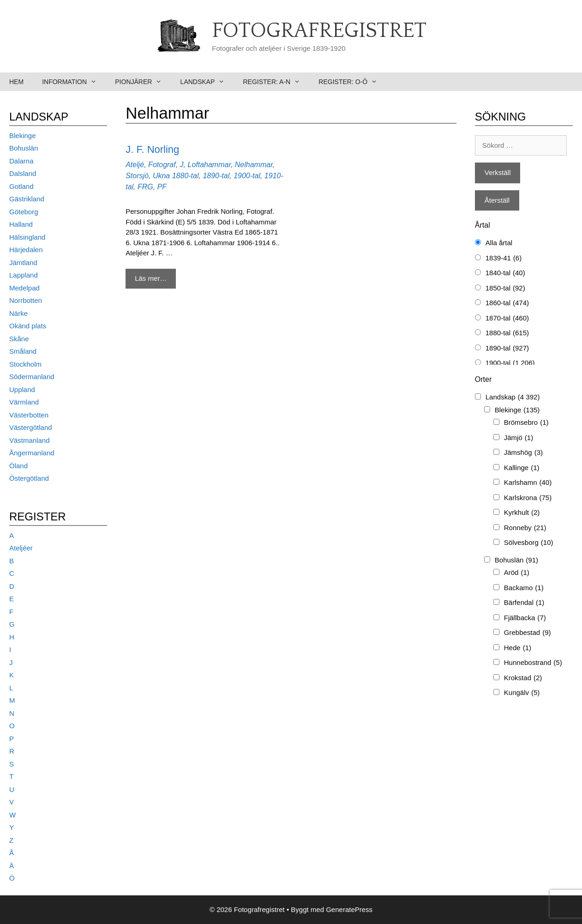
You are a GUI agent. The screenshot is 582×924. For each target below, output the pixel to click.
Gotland (21, 186)
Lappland (24, 275)
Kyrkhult (522, 513)
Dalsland (23, 173)
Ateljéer (21, 548)
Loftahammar (209, 165)
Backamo (524, 588)
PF (162, 187)
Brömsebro (526, 423)
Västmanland (30, 440)
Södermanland (32, 377)
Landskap (207, 82)
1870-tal (507, 318)
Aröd (517, 573)
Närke (18, 313)
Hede (518, 648)
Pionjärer (143, 82)
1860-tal (507, 303)
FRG (145, 187)
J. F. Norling (152, 149)
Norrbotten (26, 300)
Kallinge (522, 468)
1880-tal (186, 176)
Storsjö (137, 176)
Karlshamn (528, 483)
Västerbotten (29, 415)
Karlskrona (528, 498)
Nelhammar (254, 165)
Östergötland (29, 478)
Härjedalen (26, 250)
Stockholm (25, 364)
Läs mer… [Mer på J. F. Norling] (151, 278)
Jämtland (23, 263)
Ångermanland (32, 453)
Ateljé (135, 165)
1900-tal (247, 176)
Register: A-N (276, 82)
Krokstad (523, 678)
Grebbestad (528, 633)
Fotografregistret (319, 31)
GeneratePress (349, 909)
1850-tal (505, 288)
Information (74, 82)
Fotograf (162, 165)
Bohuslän (24, 148)
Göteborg (24, 212)
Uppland (22, 390)
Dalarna (21, 161)
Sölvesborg (529, 543)
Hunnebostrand (533, 663)
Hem (16, 82)
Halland (21, 224)
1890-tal (216, 176)
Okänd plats (28, 326)
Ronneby (525, 528)
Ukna (161, 176)
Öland (18, 466)
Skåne (19, 339)
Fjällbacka (525, 618)
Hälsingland (27, 237)
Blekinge (23, 136)
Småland (23, 351)
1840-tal (505, 273)
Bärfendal (524, 603)
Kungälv (522, 693)
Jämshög (523, 453)
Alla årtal (499, 243)
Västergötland (31, 427)
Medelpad (24, 288)
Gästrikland (27, 199)
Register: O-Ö (352, 82)
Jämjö (519, 438)
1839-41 (504, 258)
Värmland (24, 402)
